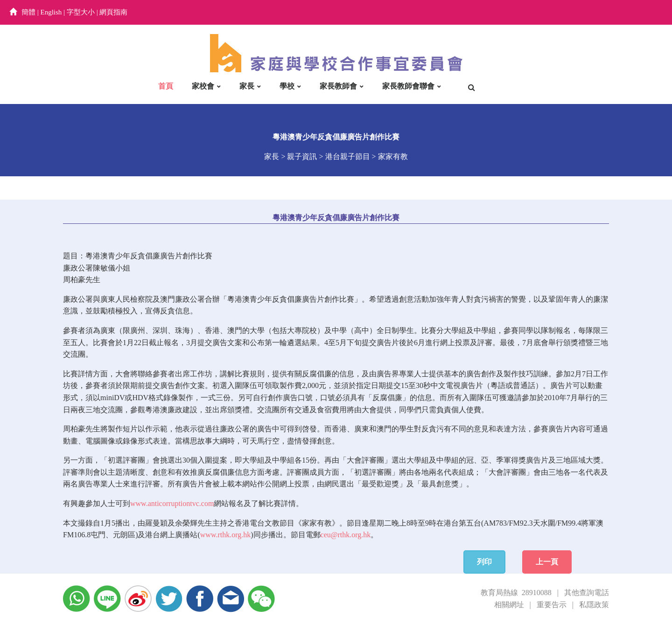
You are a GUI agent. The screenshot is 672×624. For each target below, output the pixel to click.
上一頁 (547, 562)
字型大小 (81, 12)
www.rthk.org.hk (225, 535)
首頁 (166, 86)
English (51, 12)
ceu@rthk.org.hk (346, 535)
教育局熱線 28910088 (516, 593)
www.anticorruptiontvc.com (172, 503)
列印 (484, 562)
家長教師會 (338, 86)
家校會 (203, 86)
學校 (287, 86)
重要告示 (552, 605)
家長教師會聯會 (408, 86)
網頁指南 (113, 12)
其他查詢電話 (587, 593)
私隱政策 (594, 605)
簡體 (28, 12)
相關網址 (509, 605)
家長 (247, 86)
